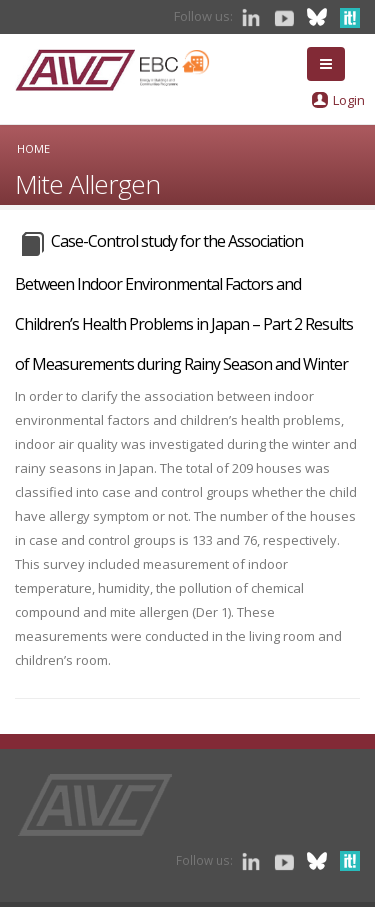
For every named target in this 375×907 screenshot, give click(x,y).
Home (33, 148)
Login (349, 100)
